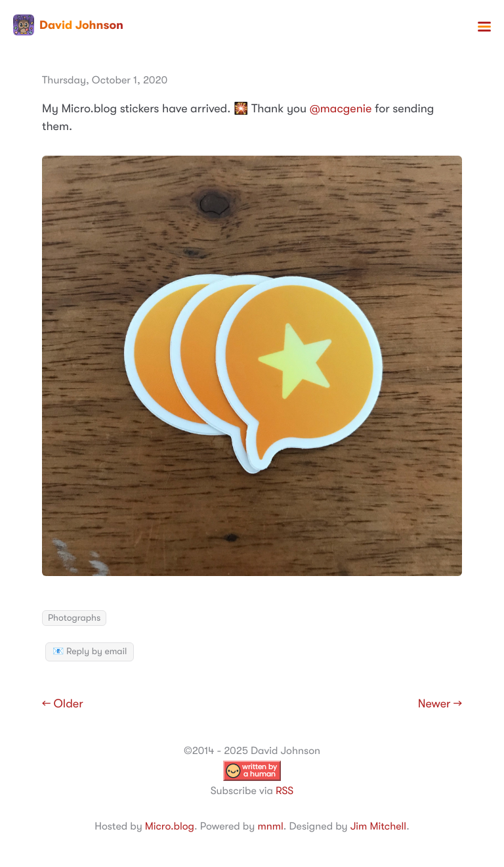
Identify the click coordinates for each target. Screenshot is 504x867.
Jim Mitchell (378, 826)
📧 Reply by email (90, 652)
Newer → (440, 704)
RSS (284, 791)
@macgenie (341, 109)
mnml (270, 826)
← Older (63, 704)
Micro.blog (170, 826)
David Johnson (68, 25)
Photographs (74, 618)
